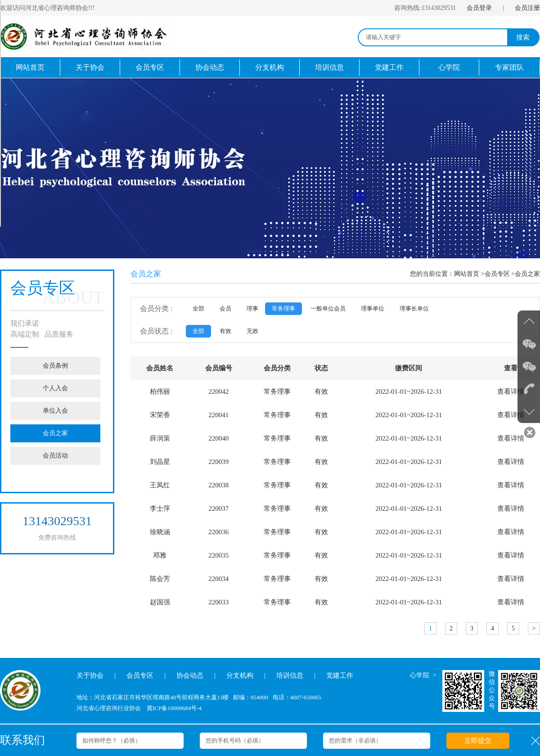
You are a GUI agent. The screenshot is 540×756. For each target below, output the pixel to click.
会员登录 (479, 8)
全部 (198, 308)
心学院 (449, 67)
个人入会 (55, 388)
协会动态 (210, 67)
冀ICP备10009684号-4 (174, 708)
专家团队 (509, 67)
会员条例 (55, 366)
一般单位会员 (328, 308)
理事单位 (373, 308)
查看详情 (511, 391)
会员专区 (150, 67)
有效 (225, 331)
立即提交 (478, 741)
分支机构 (270, 67)
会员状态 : (156, 331)
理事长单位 (414, 308)
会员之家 (55, 433)
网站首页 (30, 67)
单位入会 (55, 411)
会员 (225, 308)
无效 (252, 331)
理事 (252, 308)
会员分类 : (156, 308)
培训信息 (329, 67)
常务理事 (283, 308)
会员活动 (55, 456)
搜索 (523, 37)
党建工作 (389, 67)
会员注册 (527, 8)
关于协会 (90, 67)
